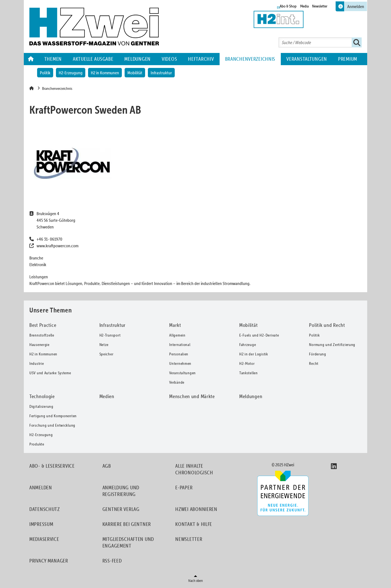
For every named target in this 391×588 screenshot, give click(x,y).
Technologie (42, 396)
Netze (104, 345)
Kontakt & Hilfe (194, 524)
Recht (314, 363)
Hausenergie (39, 345)
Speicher (106, 354)
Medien (107, 396)
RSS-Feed (112, 561)
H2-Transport (110, 335)
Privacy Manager (49, 561)
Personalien (179, 354)
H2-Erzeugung (71, 73)
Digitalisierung (41, 406)
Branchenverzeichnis (250, 59)
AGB (107, 466)
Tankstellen (249, 373)
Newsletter (320, 6)
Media (304, 6)
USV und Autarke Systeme (50, 373)
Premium (348, 59)
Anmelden (41, 488)
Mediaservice (44, 539)
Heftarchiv (201, 59)
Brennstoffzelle (42, 335)
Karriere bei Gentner (127, 524)
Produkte (37, 444)
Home (31, 59)
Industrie (37, 363)
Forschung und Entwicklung (52, 425)
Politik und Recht (327, 325)
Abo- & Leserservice (52, 466)
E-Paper (184, 488)
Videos (169, 59)
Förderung (317, 354)
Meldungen (137, 59)
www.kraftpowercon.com (57, 246)
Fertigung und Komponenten (53, 416)
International (180, 345)
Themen (53, 59)
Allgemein (177, 335)
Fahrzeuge (248, 345)
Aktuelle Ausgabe (93, 59)
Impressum (41, 524)
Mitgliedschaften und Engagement (128, 542)
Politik (45, 73)
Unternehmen (180, 363)
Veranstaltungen (307, 59)
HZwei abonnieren (196, 509)
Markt (175, 325)
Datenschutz (45, 509)
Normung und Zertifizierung (332, 345)
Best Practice (43, 325)
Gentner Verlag (121, 509)
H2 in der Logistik (254, 354)
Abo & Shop (288, 6)
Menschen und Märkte (192, 396)
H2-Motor (247, 363)
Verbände (177, 382)
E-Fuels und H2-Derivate (259, 335)
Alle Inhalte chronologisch (194, 469)
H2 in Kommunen (105, 73)
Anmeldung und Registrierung (121, 491)
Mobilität (135, 73)
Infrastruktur (161, 73)
